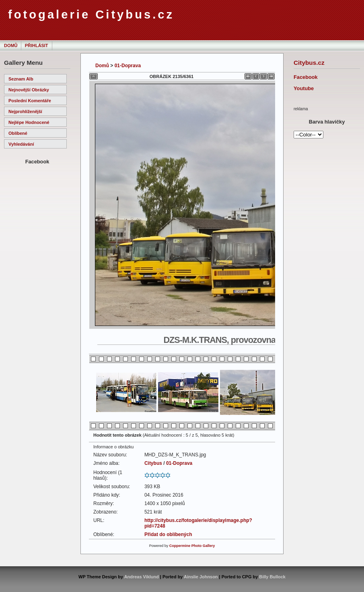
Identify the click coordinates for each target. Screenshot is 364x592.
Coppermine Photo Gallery (192, 546)
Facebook (306, 77)
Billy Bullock (272, 577)
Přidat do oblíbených (168, 534)
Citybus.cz (309, 63)
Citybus (153, 463)
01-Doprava (128, 66)
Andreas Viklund (142, 577)
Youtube (304, 88)
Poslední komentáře (30, 101)
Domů (11, 45)
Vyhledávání (21, 144)
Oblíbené (18, 133)
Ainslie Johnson (201, 577)
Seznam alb (21, 79)
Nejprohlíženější (25, 111)
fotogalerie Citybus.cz (91, 14)
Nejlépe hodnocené (29, 122)
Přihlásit (37, 45)
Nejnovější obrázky (29, 90)
